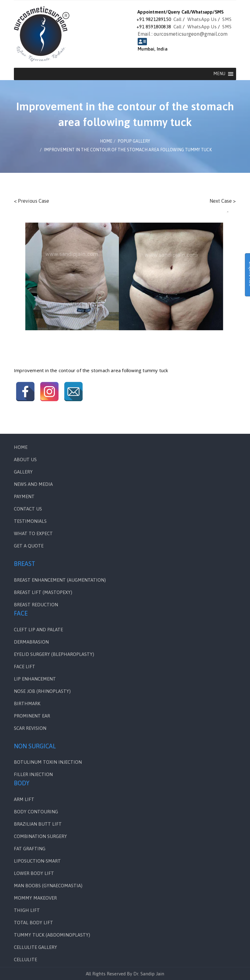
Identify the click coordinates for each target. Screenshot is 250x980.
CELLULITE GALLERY (35, 947)
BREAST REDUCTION (36, 605)
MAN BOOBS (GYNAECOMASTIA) (48, 886)
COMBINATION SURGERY (40, 836)
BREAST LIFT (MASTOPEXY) (43, 592)
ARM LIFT (24, 799)
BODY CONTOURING (36, 812)
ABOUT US (25, 460)
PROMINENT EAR (32, 716)
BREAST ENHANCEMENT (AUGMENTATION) (60, 580)
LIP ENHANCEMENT (35, 679)
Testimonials (30, 521)
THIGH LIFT (27, 910)
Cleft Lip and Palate (38, 630)
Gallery (23, 472)
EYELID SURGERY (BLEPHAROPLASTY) (54, 654)
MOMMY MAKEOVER (35, 898)
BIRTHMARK (27, 703)
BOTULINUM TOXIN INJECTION (48, 762)
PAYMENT (24, 496)
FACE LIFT (25, 667)
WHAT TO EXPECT (33, 533)
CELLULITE (25, 960)
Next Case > (223, 201)
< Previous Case (31, 201)
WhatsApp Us (202, 19)
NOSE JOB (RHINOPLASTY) (42, 691)
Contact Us (28, 509)
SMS (227, 19)
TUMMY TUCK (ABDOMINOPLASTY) (52, 935)
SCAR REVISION (30, 728)
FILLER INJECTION (33, 774)
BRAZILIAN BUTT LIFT (38, 824)
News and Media (33, 484)
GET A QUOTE (29, 546)
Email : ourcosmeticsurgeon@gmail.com (183, 34)
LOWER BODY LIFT (34, 873)
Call (177, 19)
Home (21, 447)
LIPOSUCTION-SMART (37, 861)
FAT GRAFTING (30, 849)
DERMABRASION (31, 642)
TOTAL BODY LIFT (33, 923)
